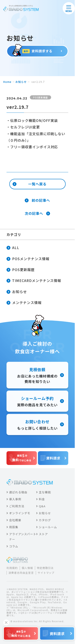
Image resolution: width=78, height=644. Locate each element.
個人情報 (27, 568)
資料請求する (37, 51)
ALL (13, 248)
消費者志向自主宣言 (21, 573)
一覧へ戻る (30, 184)
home (7, 82)
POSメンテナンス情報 (28, 259)
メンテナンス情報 (24, 303)
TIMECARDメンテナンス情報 (34, 281)
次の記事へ (37, 214)
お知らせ (21, 82)
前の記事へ (37, 200)
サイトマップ (46, 573)
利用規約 (12, 568)
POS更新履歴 (21, 270)
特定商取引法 (45, 568)
